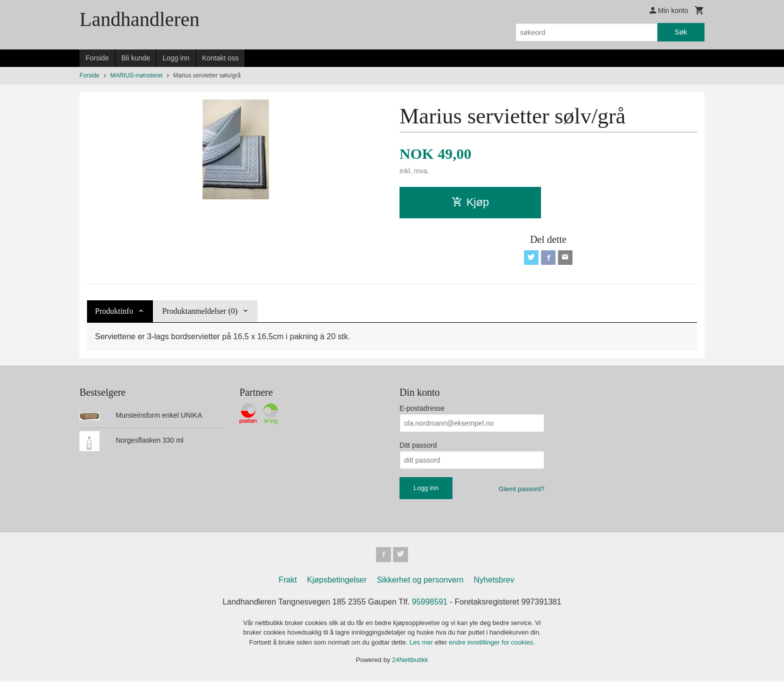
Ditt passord (418, 447)
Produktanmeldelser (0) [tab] (200, 313)
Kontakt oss (220, 58)
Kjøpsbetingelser (337, 582)
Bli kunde (136, 58)
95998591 (430, 604)
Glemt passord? (521, 490)
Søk (681, 32)
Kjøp (470, 202)
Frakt (287, 582)
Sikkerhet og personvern (420, 582)
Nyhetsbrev (494, 582)
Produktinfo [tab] (114, 313)
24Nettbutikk (410, 662)
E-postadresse (422, 410)
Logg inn (176, 58)
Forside (97, 58)
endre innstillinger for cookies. (492, 644)
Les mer (422, 644)
